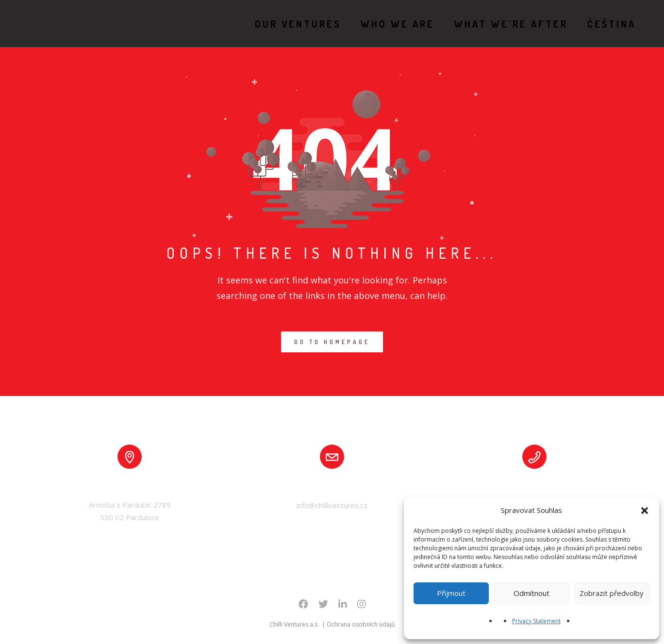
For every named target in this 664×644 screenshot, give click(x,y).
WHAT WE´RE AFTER (500, 24)
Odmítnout (531, 593)
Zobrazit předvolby (612, 593)
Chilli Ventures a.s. (295, 624)
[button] (645, 511)
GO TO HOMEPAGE (332, 342)
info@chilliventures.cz (332, 505)
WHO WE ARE (386, 24)
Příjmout (451, 593)
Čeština (600, 24)
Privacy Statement (536, 621)
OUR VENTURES (287, 24)
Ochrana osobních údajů (361, 624)
